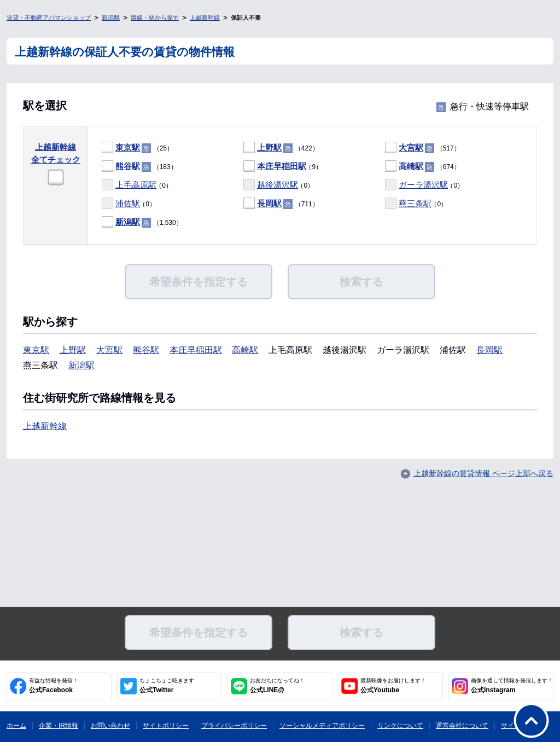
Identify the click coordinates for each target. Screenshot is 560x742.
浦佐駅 (128, 203)
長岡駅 (269, 203)
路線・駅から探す (155, 18)
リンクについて (400, 726)
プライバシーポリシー (234, 726)
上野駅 (269, 147)
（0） (137, 185)
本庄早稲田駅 (282, 166)
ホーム (16, 726)
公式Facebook (54, 686)
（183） (139, 167)
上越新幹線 (205, 18)
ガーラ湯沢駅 (423, 185)
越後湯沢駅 (278, 185)
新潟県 (111, 18)
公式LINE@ (277, 686)
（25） (138, 148)
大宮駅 (411, 147)
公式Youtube (393, 686)
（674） (423, 167)
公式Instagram (512, 686)
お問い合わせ (110, 726)
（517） (423, 148)
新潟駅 (128, 222)
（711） (281, 204)
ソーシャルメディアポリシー (322, 726)
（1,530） (142, 222)
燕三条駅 (415, 203)
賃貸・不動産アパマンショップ (49, 18)
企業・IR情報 (59, 726)
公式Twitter (167, 686)
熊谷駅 (128, 166)
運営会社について (462, 726)
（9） (283, 167)
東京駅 (128, 147)
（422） (281, 148)
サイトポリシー (166, 726)
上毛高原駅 (136, 185)
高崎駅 (411, 166)
